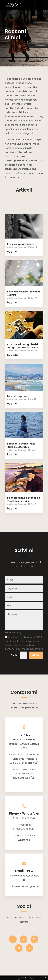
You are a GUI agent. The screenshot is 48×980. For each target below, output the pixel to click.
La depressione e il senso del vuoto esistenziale (24, 499)
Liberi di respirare (17, 396)
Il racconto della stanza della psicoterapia (21, 445)
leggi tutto (13, 251)
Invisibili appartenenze (21, 244)
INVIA (36, 655)
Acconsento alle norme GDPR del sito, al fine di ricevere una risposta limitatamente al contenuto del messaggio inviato (24, 643)
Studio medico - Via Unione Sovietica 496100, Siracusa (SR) (24, 774)
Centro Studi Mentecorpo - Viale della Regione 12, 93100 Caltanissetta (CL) (24, 759)
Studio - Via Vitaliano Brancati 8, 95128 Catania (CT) (24, 744)
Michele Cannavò (18, 247)
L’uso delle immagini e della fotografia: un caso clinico (24, 346)
